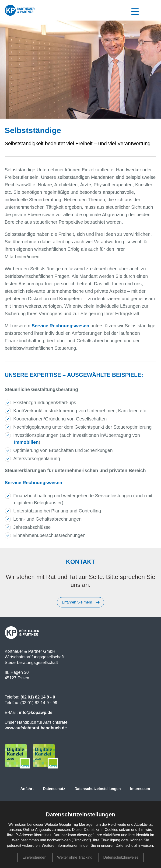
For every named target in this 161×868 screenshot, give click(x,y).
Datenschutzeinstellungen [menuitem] (98, 789)
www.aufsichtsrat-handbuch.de (36, 728)
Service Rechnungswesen (61, 326)
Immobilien (26, 442)
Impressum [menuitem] (140, 789)
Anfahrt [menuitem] (27, 789)
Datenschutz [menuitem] (54, 789)
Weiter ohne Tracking (75, 857)
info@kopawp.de (36, 713)
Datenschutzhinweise (121, 857)
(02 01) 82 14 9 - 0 (38, 697)
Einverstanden (34, 857)
